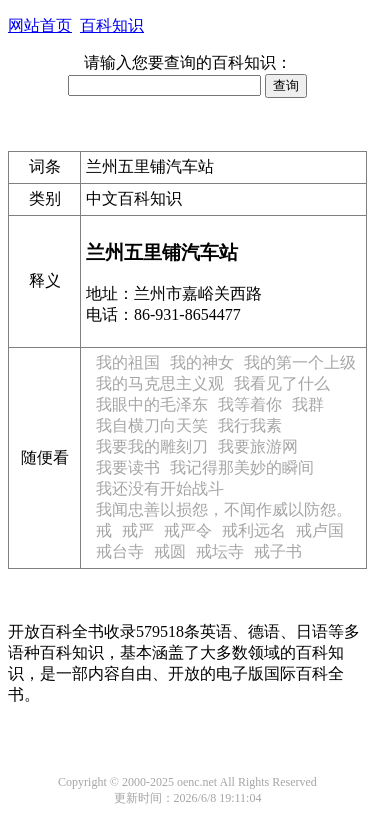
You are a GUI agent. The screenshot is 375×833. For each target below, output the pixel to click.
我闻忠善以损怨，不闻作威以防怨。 (224, 509)
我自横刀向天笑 (152, 425)
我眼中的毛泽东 (152, 404)
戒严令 (188, 530)
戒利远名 (254, 530)
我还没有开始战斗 (160, 488)
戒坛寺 (220, 551)
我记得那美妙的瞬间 (242, 467)
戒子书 (278, 551)
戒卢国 (320, 530)
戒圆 (170, 551)
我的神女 (202, 362)
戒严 (138, 530)
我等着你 (250, 404)
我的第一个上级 (300, 362)
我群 (308, 404)
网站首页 (40, 25)
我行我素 (250, 425)
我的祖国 (128, 362)
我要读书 (128, 467)
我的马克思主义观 (160, 383)
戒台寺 (120, 551)
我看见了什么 (282, 383)
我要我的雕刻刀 (152, 446)
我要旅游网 (258, 446)
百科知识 (112, 25)
